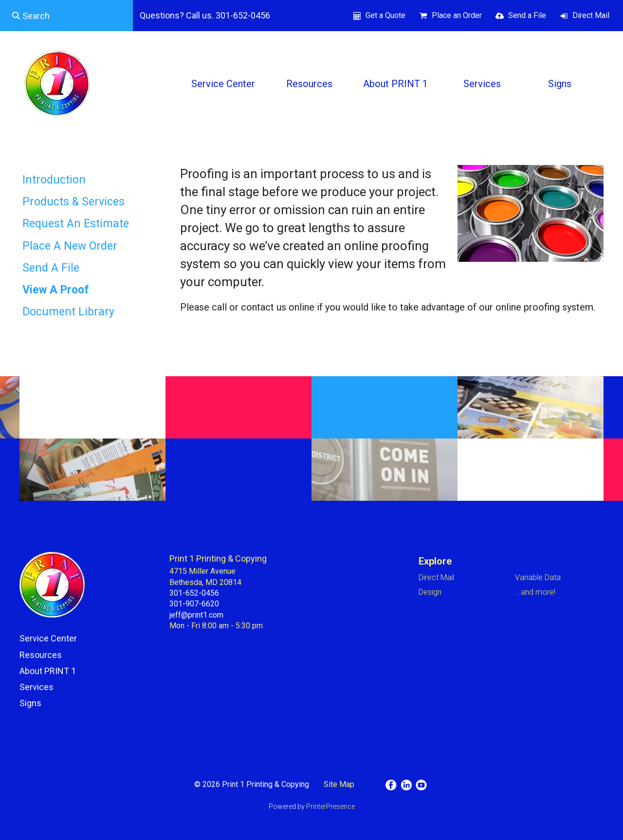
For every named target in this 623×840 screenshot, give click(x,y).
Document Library (68, 312)
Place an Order (457, 15)
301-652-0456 (194, 593)
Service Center (223, 84)
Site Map (339, 784)
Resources (309, 84)
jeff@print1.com (196, 615)
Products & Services (73, 202)
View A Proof (56, 290)
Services (482, 84)
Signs (560, 84)
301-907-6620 (194, 604)
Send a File (527, 15)
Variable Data (538, 577)
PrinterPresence (330, 806)
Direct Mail (591, 15)
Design (430, 592)
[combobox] (66, 16)
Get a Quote (385, 15)
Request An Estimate (76, 224)
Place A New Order (70, 246)
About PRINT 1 (395, 84)
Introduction (54, 180)
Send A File (51, 268)
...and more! (535, 592)
